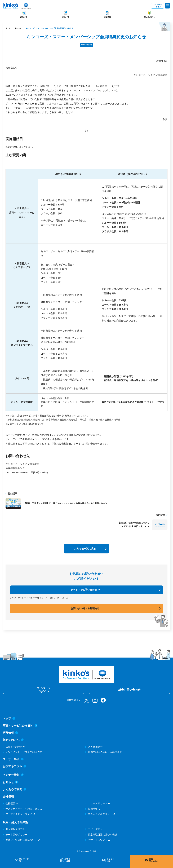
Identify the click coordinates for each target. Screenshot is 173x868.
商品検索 (24, 17)
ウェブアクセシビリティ (19, 814)
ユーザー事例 (13, 759)
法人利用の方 (95, 747)
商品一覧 (66, 17)
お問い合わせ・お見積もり (85, 608)
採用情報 (93, 809)
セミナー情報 (13, 775)
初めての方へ (149, 17)
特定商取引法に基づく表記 (103, 835)
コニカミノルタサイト (100, 814)
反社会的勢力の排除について (21, 840)
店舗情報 (107, 17)
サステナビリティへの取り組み (23, 809)
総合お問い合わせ (129, 690)
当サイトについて (98, 840)
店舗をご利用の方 (15, 747)
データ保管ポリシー (16, 835)
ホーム (8, 28)
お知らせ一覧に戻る (85, 549)
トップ (9, 718)
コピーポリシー (96, 829)
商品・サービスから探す (20, 726)
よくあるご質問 (15, 789)
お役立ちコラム (15, 766)
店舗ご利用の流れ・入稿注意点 (105, 752)
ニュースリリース (98, 803)
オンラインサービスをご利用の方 (24, 752)
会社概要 (10, 803)
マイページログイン (158, 6)
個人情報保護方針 (15, 829)
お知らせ (18, 28)
